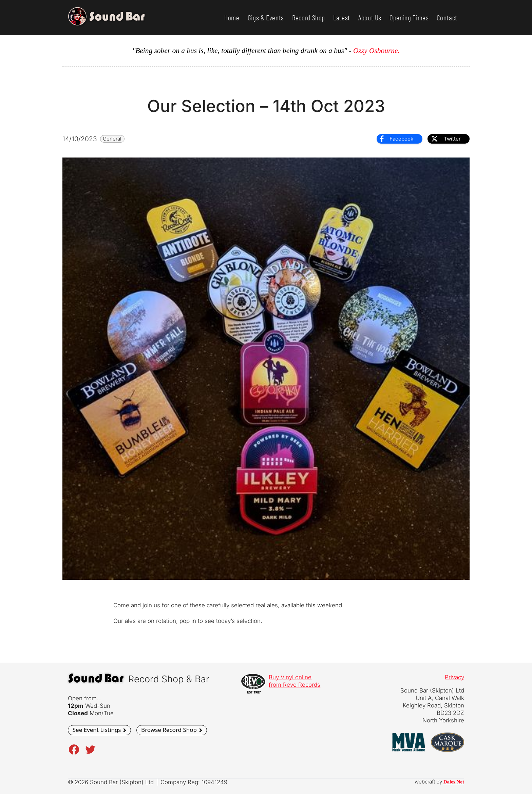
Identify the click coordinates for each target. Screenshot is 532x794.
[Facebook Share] (399, 139)
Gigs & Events (266, 17)
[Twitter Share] (449, 139)
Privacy (454, 677)
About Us (370, 17)
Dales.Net (454, 782)
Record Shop (309, 17)
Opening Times (409, 17)
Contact (447, 17)
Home (232, 17)
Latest (342, 17)
